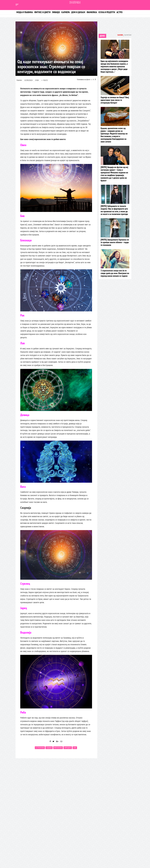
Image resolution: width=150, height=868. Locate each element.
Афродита (68, 750)
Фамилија (92, 12)
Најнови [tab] (117, 35)
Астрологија (40, 750)
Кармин (19, 80)
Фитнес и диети (42, 12)
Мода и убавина (25, 12)
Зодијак (49, 750)
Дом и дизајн (78, 12)
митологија (58, 750)
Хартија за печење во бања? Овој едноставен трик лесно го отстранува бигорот (115, 101)
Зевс (75, 750)
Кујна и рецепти (107, 12)
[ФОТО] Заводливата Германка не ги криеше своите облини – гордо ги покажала (115, 247)
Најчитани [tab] (127, 35)
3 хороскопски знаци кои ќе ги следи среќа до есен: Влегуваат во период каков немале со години (115, 279)
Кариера (66, 12)
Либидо (56, 12)
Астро (119, 12)
